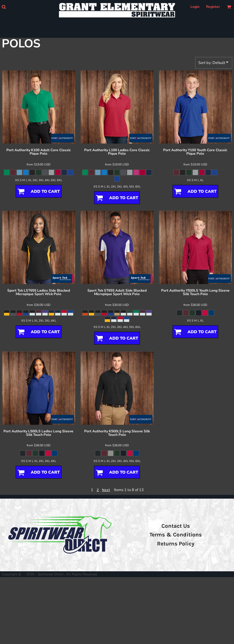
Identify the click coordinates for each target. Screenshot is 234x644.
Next (106, 490)
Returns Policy (176, 544)
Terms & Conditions (176, 535)
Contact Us (176, 526)
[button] (4, 7)
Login (195, 7)
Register (213, 7)
